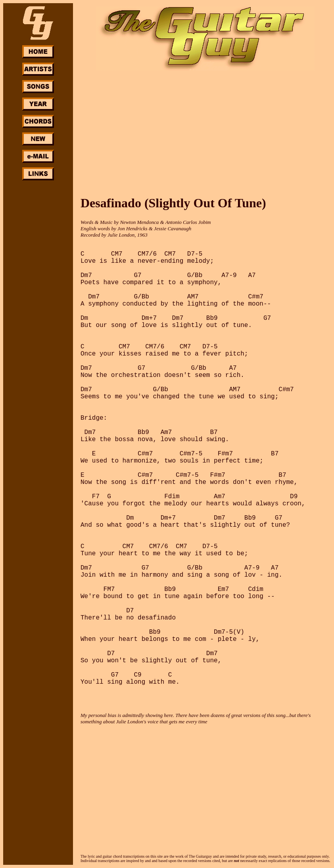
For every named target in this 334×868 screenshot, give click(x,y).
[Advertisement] (38, 300)
